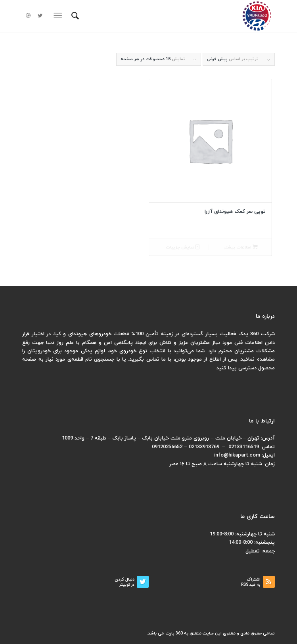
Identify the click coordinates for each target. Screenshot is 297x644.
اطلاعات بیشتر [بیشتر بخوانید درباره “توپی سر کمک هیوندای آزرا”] (241, 247)
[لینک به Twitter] (40, 16)
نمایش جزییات (183, 247)
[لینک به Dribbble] (28, 16)
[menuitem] (74, 16)
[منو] (59, 16)
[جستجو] (74, 16)
